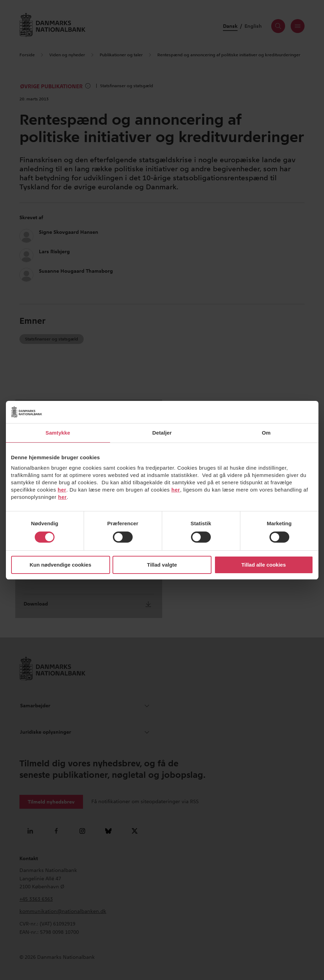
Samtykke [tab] (58, 433)
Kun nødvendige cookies (60, 565)
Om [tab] (266, 433)
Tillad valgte (162, 565)
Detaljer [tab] (162, 433)
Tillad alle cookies (264, 565)
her (62, 490)
